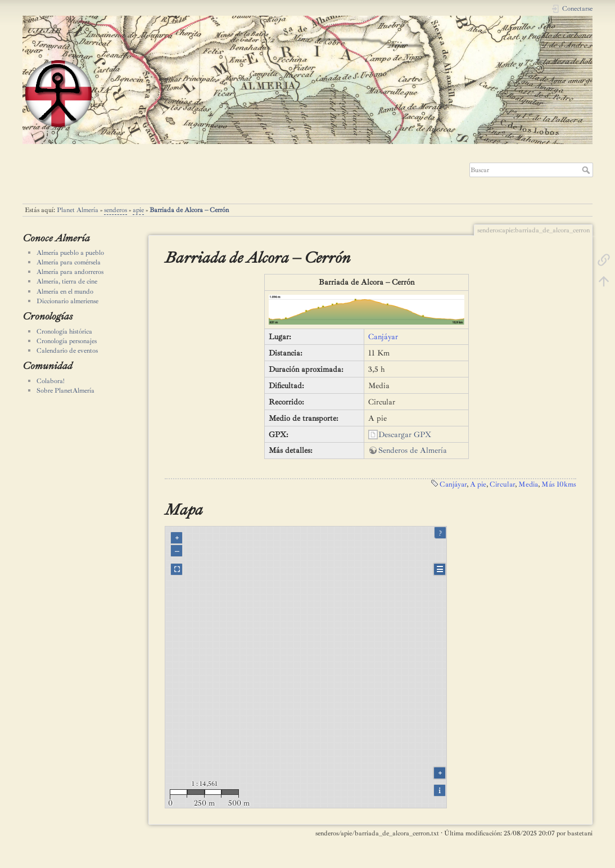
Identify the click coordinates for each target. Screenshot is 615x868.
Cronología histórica (64, 331)
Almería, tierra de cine (67, 281)
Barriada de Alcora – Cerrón (189, 210)
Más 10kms (559, 484)
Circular (502, 484)
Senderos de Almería (413, 450)
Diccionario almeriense (67, 301)
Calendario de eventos (67, 350)
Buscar (587, 170)
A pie (478, 484)
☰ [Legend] (440, 570)
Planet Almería (78, 210)
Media (528, 484)
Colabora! (51, 381)
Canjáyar (383, 337)
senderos (116, 210)
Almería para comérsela (69, 262)
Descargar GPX (405, 435)
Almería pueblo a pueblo (70, 253)
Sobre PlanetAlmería (65, 390)
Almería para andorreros (70, 272)
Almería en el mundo (65, 291)
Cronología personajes (67, 341)
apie (138, 210)
